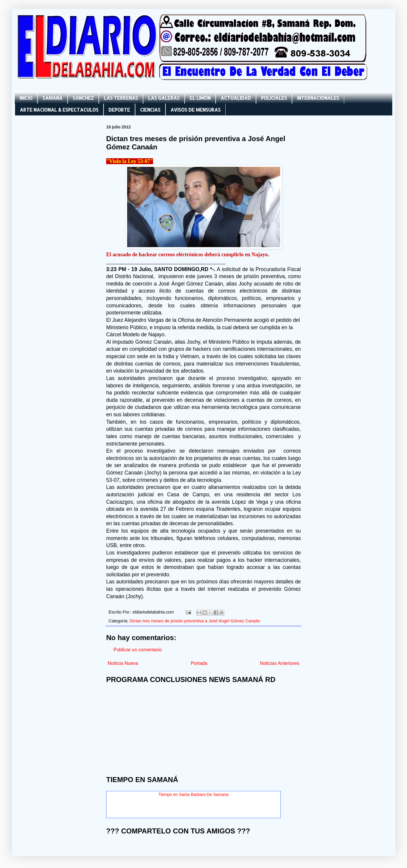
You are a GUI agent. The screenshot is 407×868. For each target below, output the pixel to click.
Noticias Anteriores (280, 663)
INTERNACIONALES (318, 98)
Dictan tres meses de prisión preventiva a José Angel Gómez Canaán (195, 621)
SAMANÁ (52, 98)
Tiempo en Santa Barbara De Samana (193, 794)
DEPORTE (119, 110)
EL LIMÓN (200, 98)
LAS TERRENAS (121, 98)
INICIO (26, 98)
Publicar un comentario (138, 650)
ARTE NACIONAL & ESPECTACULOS (59, 110)
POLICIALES (274, 98)
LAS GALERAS (164, 98)
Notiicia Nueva (123, 663)
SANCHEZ (83, 98)
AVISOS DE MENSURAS (196, 110)
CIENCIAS (150, 110)
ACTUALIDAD (236, 98)
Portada (199, 663)
